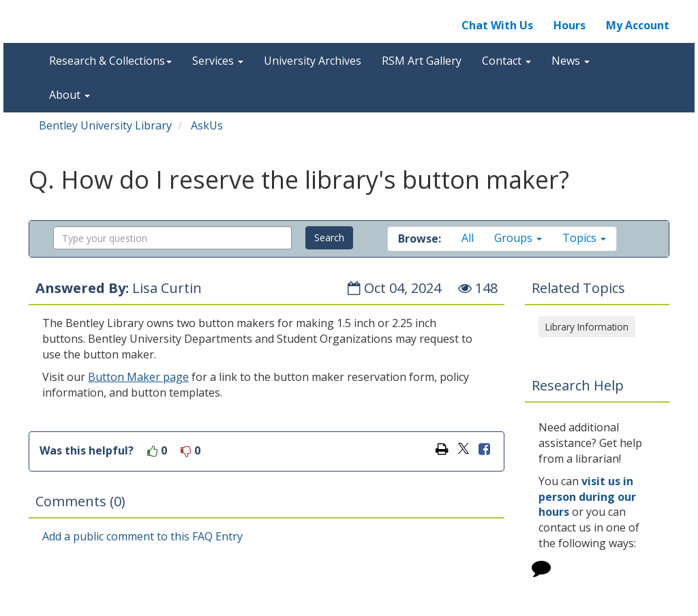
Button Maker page (138, 377)
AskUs (207, 125)
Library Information (587, 327)
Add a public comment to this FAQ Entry (142, 536)
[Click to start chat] (541, 570)
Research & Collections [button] (110, 61)
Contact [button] (506, 61)
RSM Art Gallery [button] (422, 61)
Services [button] (218, 61)
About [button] (70, 95)
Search (329, 237)
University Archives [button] (313, 61)
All (468, 238)
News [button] (571, 61)
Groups (518, 238)
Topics (584, 238)
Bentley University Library (105, 125)
